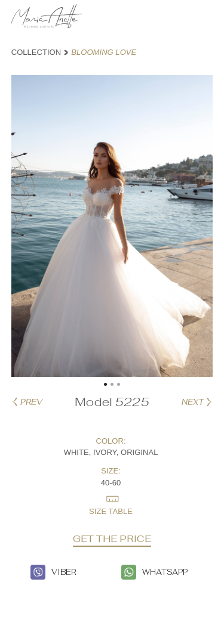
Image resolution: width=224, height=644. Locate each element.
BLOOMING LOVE (104, 52)
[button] (105, 384)
